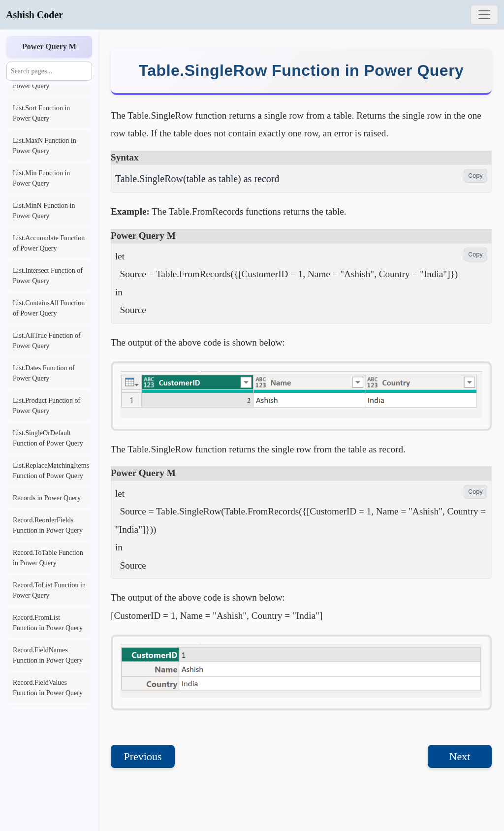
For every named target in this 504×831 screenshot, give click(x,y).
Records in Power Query (47, 498)
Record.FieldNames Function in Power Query (48, 655)
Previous (143, 756)
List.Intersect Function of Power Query (48, 276)
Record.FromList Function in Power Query (48, 623)
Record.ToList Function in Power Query (49, 590)
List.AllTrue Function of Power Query (47, 341)
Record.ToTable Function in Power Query (48, 558)
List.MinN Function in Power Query (44, 211)
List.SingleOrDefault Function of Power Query (48, 438)
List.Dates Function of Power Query (44, 373)
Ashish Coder (34, 15)
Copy (475, 176)
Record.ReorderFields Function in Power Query (48, 525)
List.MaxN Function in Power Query (45, 146)
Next (460, 756)
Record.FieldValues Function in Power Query (48, 688)
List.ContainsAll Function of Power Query (49, 308)
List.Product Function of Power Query (47, 406)
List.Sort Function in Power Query (41, 113)
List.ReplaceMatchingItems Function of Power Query (51, 471)
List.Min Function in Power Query (41, 178)
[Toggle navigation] (484, 15)
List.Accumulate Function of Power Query (49, 243)
